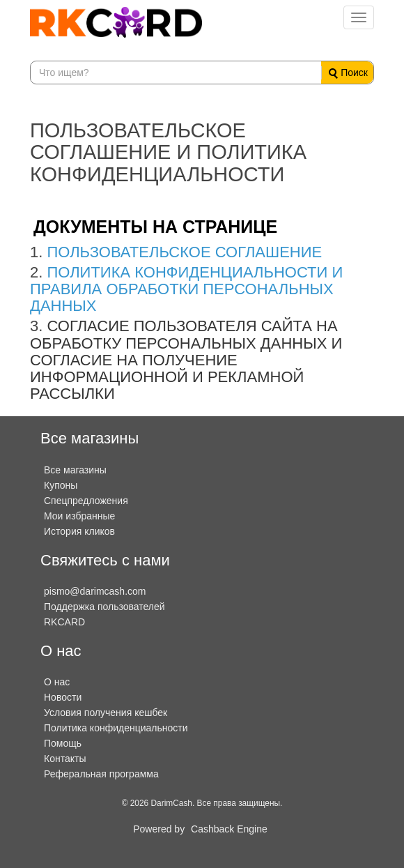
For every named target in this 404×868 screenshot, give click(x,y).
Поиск (348, 73)
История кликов (79, 531)
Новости (63, 697)
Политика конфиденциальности (116, 728)
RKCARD (64, 622)
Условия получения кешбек (106, 713)
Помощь (63, 743)
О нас (57, 682)
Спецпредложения (86, 501)
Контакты (65, 759)
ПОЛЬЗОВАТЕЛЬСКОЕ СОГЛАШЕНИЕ (184, 252)
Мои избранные (79, 516)
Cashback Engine (229, 829)
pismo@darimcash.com (95, 591)
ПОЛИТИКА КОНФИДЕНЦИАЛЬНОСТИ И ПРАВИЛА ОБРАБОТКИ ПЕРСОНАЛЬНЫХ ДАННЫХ (186, 289)
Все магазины (75, 470)
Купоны (61, 485)
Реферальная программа (101, 774)
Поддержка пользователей (104, 607)
